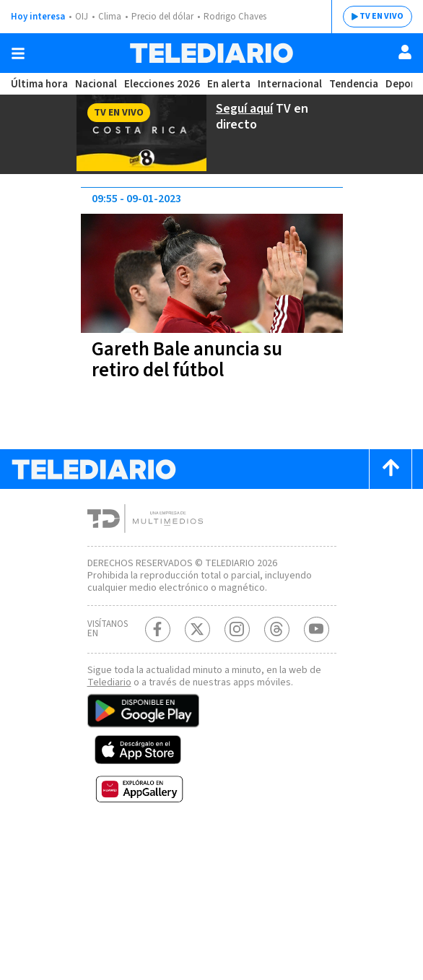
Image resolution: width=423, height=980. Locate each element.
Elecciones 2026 (162, 84)
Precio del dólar (162, 17)
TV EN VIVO (381, 16)
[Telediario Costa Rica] (211, 53)
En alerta (229, 84)
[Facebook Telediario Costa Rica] (158, 629)
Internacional (290, 84)
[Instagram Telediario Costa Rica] (237, 629)
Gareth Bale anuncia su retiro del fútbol (187, 360)
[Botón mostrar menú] (18, 53)
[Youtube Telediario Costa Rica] (317, 629)
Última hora (39, 84)
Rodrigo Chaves (235, 17)
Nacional (96, 84)
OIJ (82, 17)
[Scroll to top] (391, 469)
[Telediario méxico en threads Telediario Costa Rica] (277, 629)
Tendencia (354, 84)
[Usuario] (405, 52)
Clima (110, 17)
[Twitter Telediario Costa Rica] (197, 629)
